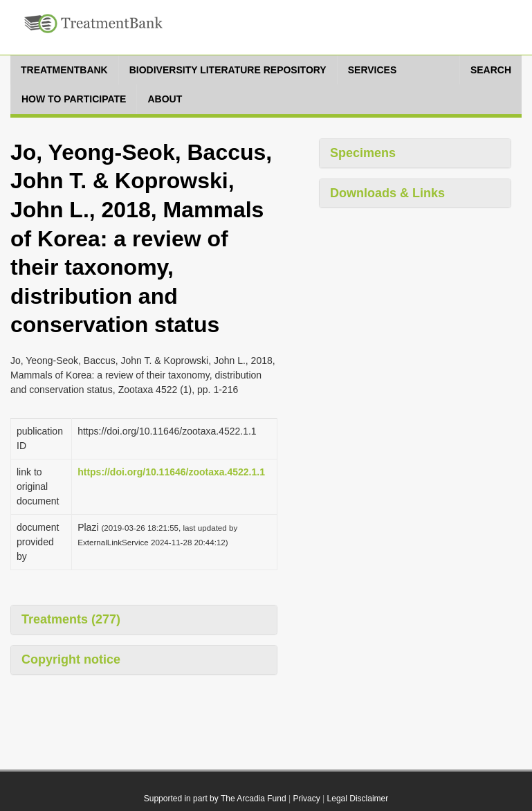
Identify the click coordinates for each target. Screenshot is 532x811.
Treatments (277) (71, 619)
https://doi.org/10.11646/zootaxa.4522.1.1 (171, 472)
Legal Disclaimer (358, 799)
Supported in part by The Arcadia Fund (215, 799)
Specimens (363, 153)
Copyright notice (71, 659)
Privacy (306, 799)
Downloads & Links (387, 193)
